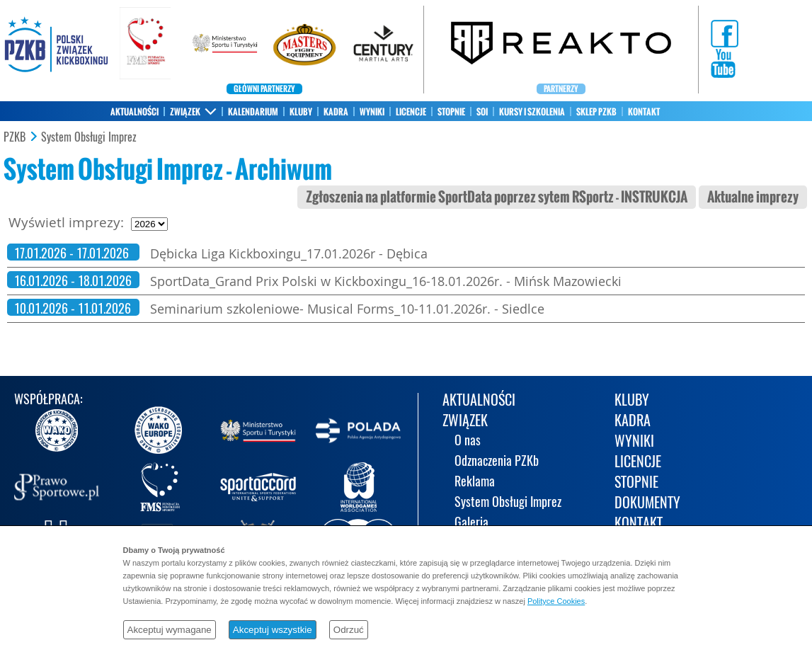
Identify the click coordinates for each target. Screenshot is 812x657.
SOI (482, 112)
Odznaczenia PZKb (497, 462)
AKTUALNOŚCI (135, 112)
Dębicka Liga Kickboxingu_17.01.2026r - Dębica (289, 253)
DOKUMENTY (647, 504)
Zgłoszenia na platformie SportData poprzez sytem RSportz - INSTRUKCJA (497, 197)
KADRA (336, 112)
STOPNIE (451, 112)
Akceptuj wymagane (170, 630)
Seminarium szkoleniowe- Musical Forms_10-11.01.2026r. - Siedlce (347, 309)
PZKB (15, 137)
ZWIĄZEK (185, 112)
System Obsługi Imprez (89, 137)
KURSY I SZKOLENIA (532, 112)
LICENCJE (411, 112)
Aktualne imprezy (753, 197)
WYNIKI (372, 112)
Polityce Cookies (556, 601)
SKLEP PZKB (596, 112)
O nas (468, 441)
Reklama (475, 482)
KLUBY (301, 112)
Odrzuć (349, 630)
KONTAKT (644, 112)
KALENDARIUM (253, 112)
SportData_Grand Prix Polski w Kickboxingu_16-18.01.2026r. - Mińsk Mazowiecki (386, 281)
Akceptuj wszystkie (273, 630)
